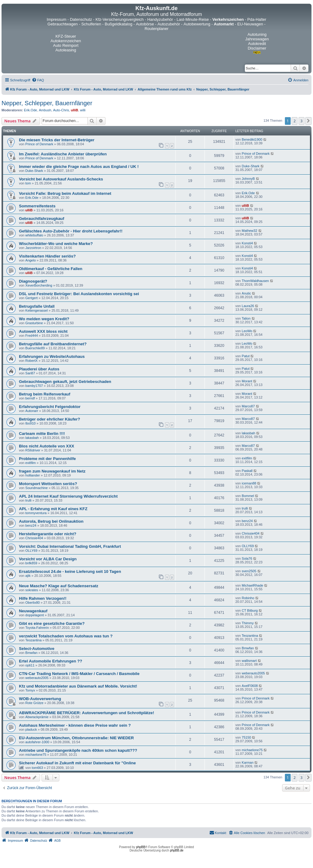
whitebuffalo (34, 235)
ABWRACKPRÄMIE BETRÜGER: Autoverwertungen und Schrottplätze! (87, 713)
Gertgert (31, 298)
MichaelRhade (252, 585)
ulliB (75, 110)
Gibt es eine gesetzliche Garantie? (52, 623)
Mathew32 (250, 231)
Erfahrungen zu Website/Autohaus (52, 356)
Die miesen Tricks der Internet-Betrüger (57, 140)
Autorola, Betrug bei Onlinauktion (51, 521)
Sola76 (247, 558)
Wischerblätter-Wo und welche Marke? (56, 244)
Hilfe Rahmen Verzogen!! (43, 598)
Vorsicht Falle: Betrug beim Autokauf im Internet (65, 193)
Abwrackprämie (37, 717)
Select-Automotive (37, 649)
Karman (248, 762)
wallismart (249, 661)
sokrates (32, 590)
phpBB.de (177, 850)
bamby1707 (34, 386)
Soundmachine (37, 488)
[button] (308, 121)
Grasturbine (34, 323)
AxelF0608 (250, 686)
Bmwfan (31, 653)
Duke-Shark (34, 171)
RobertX (31, 361)
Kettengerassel (37, 310)
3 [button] (302, 121)
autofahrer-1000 (37, 742)
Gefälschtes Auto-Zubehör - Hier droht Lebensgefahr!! (71, 231)
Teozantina (33, 640)
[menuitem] (38, 80)
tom (28, 183)
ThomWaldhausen (255, 281)
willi (83, 110)
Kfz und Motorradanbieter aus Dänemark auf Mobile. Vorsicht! (78, 686)
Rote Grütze (34, 703)
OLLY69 (31, 551)
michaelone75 (36, 755)
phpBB (141, 847)
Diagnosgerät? (33, 281)
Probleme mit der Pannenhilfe (47, 459)
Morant (247, 381)
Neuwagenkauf (33, 611)
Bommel (248, 496)
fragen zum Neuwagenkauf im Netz (52, 471)
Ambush (45, 110)
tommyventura (36, 513)
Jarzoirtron (33, 248)
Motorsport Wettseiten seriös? (48, 484)
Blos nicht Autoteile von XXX (47, 446)
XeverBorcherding (39, 285)
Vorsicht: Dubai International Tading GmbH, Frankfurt (70, 546)
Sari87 (30, 373)
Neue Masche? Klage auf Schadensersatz (59, 586)
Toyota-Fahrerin (37, 628)
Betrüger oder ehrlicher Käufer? (50, 419)
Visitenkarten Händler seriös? (47, 256)
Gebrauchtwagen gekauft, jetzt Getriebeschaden (65, 382)
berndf (30, 398)
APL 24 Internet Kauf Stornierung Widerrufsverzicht (68, 496)
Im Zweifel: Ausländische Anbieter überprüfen (63, 154)
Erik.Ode (30, 110)
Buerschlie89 (35, 348)
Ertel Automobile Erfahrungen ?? (51, 661)
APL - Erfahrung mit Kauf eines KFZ (53, 509)
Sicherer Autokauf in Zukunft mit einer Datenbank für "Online (77, 763)
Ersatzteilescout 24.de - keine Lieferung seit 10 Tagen (70, 571)
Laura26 (248, 306)
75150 (247, 737)
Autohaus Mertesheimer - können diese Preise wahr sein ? (75, 725)
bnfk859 (31, 563)
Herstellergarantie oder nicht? (48, 534)
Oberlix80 (33, 603)
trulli (28, 500)
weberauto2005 (37, 678)
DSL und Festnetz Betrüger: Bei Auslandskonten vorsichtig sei (79, 294)
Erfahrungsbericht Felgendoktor (50, 407)
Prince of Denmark (39, 144)
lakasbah (32, 438)
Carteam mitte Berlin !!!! (42, 434)
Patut (246, 356)
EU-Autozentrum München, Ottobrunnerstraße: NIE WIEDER (76, 738)
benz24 (31, 525)
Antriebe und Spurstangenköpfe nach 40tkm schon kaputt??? (78, 750)
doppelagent (35, 615)
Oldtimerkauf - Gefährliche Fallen (51, 269)
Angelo (31, 260)
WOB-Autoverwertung (40, 699)
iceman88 (249, 483)
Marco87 (248, 406)
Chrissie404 (34, 538)
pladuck (31, 729)
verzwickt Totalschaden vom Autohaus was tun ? (66, 636)
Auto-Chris (61, 110)
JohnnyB (248, 179)
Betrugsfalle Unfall (37, 306)
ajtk (28, 576)
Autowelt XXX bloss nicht (43, 331)
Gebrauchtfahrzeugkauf (42, 219)
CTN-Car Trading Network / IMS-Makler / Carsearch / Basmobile (79, 674)
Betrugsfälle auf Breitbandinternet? (53, 344)
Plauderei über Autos (39, 369)
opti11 (30, 665)
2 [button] (295, 121)
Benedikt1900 (252, 139)
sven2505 (249, 571)
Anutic (247, 293)
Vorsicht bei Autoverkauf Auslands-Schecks (61, 179)
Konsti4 (247, 243)
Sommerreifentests (37, 206)
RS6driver (33, 450)
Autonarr (32, 411)
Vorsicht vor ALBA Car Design (48, 559)
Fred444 (32, 336)
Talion (246, 318)
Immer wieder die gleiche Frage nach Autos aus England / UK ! (79, 167)
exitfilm (31, 463)
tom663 (37, 768)
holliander (33, 475)
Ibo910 (31, 423)
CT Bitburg (250, 610)
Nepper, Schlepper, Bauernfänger (47, 103)
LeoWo (247, 331)
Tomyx (30, 690)
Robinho (248, 598)
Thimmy (248, 623)
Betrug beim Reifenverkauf (45, 394)
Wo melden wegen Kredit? (44, 319)
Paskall (247, 471)
